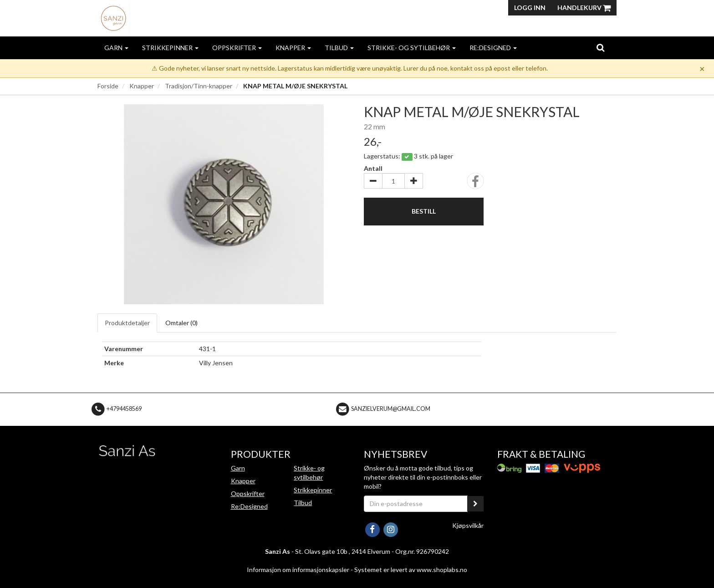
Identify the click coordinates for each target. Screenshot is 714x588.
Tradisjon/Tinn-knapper (199, 86)
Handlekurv (584, 8)
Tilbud (339, 48)
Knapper (293, 48)
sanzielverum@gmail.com (391, 409)
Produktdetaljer (127, 323)
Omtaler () (181, 323)
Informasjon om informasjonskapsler (298, 570)
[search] (600, 47)
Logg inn (530, 8)
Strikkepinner (170, 48)
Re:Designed (493, 48)
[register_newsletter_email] (475, 504)
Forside (108, 86)
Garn (116, 48)
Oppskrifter (237, 48)
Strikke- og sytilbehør (412, 48)
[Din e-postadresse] (416, 504)
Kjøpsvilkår (468, 525)
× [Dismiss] (702, 68)
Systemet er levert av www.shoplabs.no (411, 570)
